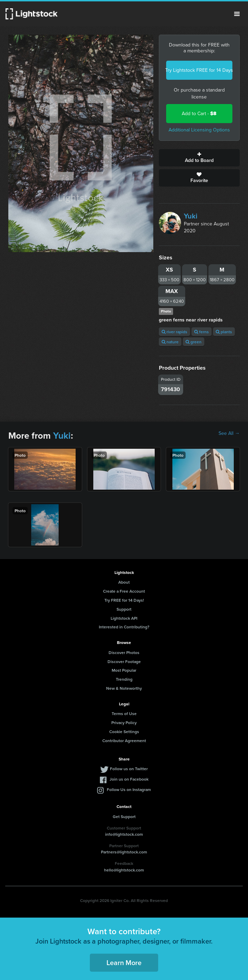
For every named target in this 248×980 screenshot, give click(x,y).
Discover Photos (124, 652)
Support (124, 609)
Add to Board (199, 158)
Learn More (124, 962)
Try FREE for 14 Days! (124, 600)
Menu (237, 14)
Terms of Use (124, 713)
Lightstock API (124, 618)
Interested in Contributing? (124, 627)
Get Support (124, 816)
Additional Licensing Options (199, 130)
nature (170, 342)
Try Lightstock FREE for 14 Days (199, 70)
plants (224, 332)
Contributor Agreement (124, 741)
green (194, 342)
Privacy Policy (124, 723)
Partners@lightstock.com (124, 852)
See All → (229, 433)
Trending (124, 679)
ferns (202, 332)
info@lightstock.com (124, 834)
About (124, 582)
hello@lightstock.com (124, 870)
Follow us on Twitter (129, 769)
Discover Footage (124, 661)
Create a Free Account (124, 591)
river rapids (174, 332)
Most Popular (124, 670)
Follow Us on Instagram (129, 789)
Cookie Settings (124, 732)
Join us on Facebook (129, 779)
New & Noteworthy (124, 688)
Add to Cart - (199, 114)
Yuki (191, 216)
